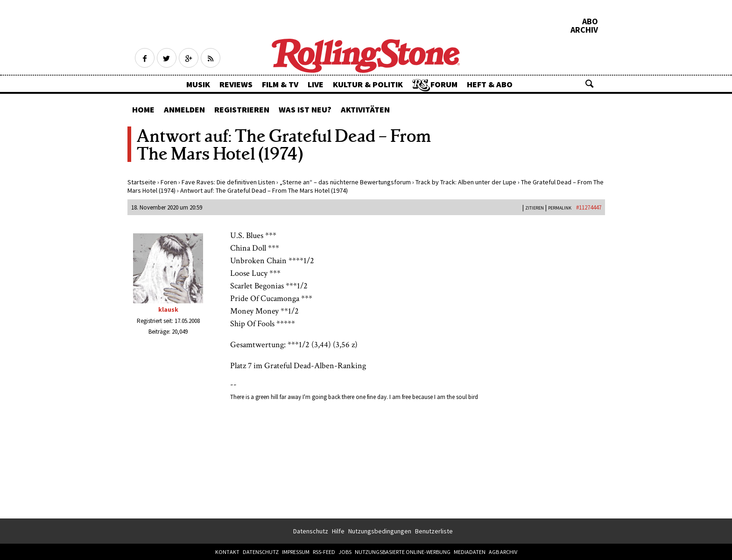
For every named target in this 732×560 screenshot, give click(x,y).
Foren (169, 182)
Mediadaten (470, 552)
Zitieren (535, 208)
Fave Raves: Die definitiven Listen (228, 182)
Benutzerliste (434, 531)
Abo (590, 21)
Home (143, 109)
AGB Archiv (503, 552)
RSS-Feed (324, 552)
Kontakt (227, 552)
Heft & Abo (490, 84)
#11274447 (589, 207)
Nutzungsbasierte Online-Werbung (403, 552)
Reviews (236, 84)
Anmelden (184, 109)
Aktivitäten (365, 109)
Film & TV (280, 84)
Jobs (345, 552)
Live (316, 84)
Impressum (296, 552)
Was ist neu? (305, 109)
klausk (168, 309)
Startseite (142, 182)
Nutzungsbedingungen (380, 531)
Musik (198, 84)
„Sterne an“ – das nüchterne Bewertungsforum (345, 182)
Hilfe (338, 531)
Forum (444, 84)
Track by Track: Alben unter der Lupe (466, 182)
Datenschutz (311, 531)
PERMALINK (560, 208)
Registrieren (242, 109)
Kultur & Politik (368, 84)
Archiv (584, 30)
